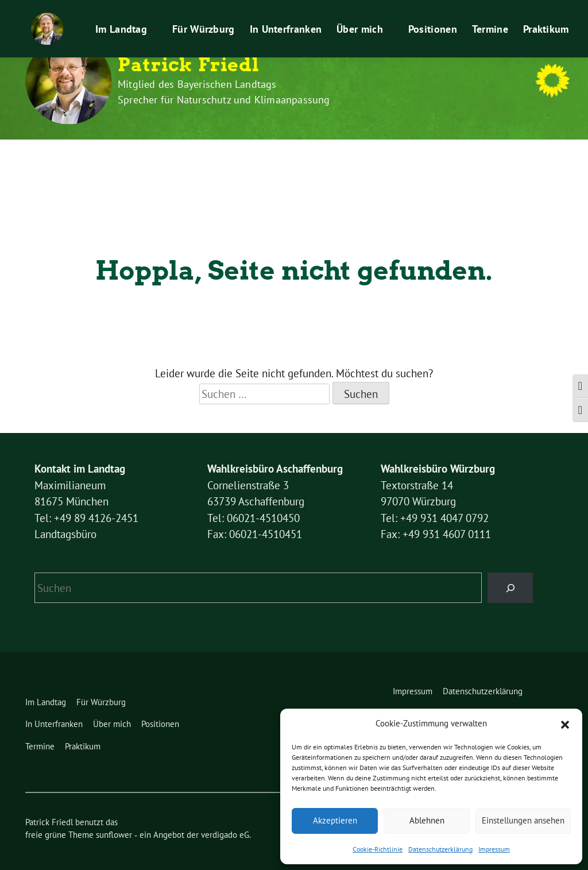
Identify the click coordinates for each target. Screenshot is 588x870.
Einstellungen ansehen (523, 820)
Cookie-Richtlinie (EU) (231, 11)
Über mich (329, 156)
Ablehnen (427, 820)
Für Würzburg (173, 156)
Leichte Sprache (357, 11)
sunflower (114, 813)
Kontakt (299, 11)
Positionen (402, 156)
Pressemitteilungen (436, 11)
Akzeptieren (335, 820)
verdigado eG (225, 813)
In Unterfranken (255, 156)
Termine (459, 156)
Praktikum (504, 11)
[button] (565, 724)
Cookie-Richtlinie (378, 849)
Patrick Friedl (189, 65)
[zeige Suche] (548, 11)
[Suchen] (510, 566)
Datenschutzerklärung (440, 849)
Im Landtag (90, 156)
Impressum (494, 849)
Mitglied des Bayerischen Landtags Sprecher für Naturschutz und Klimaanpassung (224, 92)
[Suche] (537, 11)
